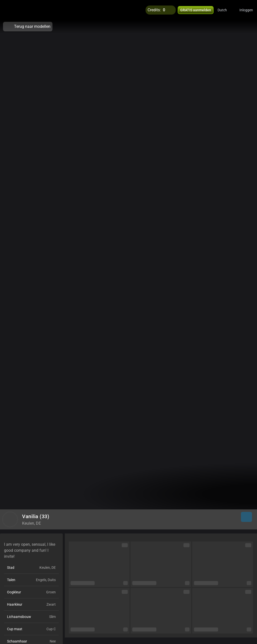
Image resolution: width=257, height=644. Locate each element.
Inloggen (246, 10)
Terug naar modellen (28, 27)
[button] (226, 10)
